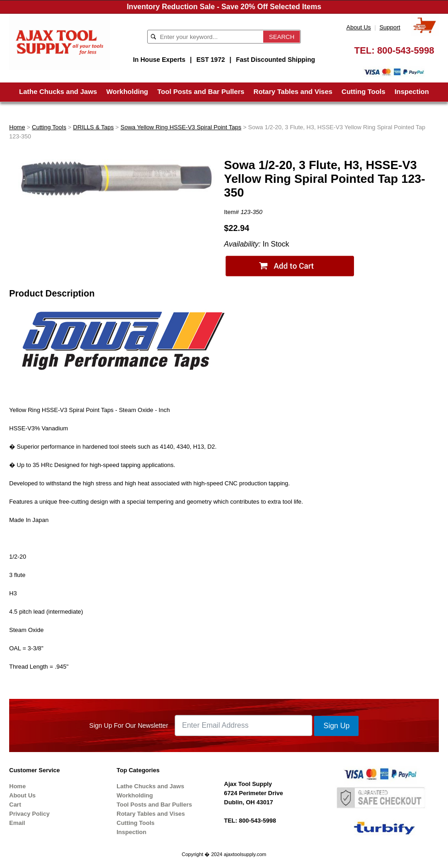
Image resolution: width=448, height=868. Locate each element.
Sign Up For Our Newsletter (129, 725)
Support (390, 27)
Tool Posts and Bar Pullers (201, 91)
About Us (358, 27)
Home (17, 127)
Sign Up (336, 726)
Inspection (412, 91)
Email (17, 823)
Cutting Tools (364, 91)
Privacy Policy (29, 814)
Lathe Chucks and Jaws (58, 91)
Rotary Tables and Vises (293, 91)
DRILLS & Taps (93, 127)
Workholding (127, 91)
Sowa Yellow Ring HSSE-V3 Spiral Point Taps (181, 127)
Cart (15, 805)
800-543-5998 (406, 50)
